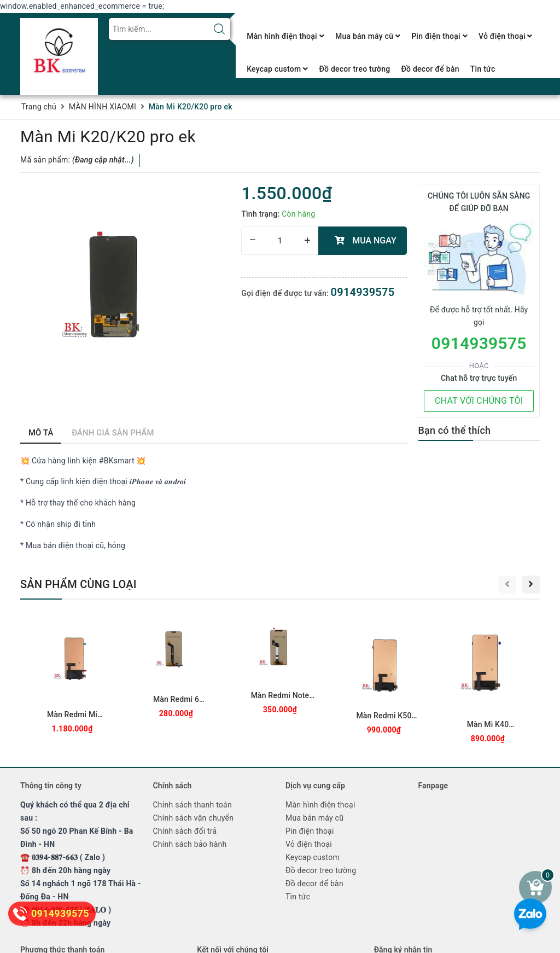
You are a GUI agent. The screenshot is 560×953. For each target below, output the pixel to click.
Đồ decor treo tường (354, 69)
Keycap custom (277, 69)
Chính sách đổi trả (185, 831)
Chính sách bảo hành (190, 844)
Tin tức (483, 69)
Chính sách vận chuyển (194, 818)
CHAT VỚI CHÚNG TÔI (479, 401)
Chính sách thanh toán (192, 805)
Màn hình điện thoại (285, 36)
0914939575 (363, 292)
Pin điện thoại (439, 36)
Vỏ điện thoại (506, 36)
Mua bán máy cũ (368, 36)
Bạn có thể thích (455, 430)
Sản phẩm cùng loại (78, 584)
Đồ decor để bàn (430, 69)
